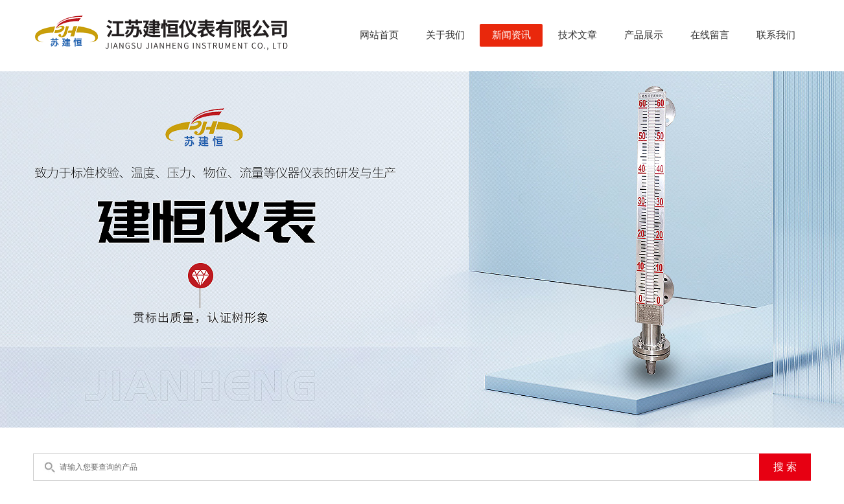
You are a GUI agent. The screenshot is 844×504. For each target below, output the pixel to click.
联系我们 (776, 35)
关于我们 (445, 35)
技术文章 (578, 35)
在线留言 (710, 35)
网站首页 (379, 35)
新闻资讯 (511, 35)
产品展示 (644, 35)
